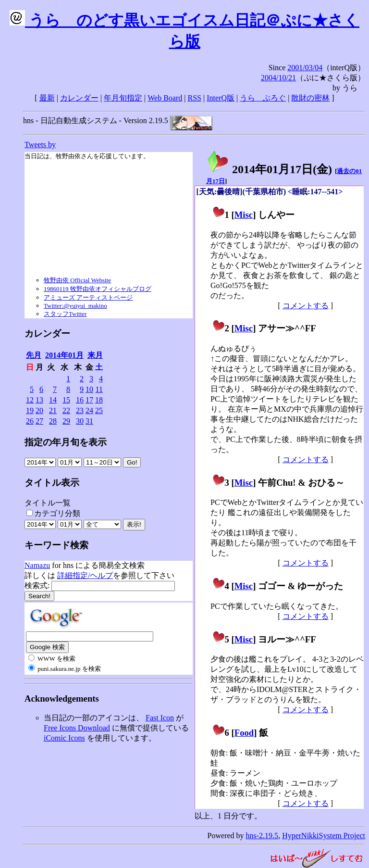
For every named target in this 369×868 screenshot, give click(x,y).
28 (53, 421)
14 (53, 400)
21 (53, 410)
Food (244, 733)
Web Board (165, 98)
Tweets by (40, 145)
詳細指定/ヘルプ (85, 575)
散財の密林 (310, 98)
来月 (95, 355)
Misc (244, 215)
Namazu (37, 565)
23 (80, 410)
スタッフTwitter (65, 314)
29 (66, 421)
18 (99, 400)
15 (66, 400)
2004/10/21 (278, 78)
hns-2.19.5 (262, 836)
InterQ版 (221, 98)
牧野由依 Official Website (77, 280)
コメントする (306, 306)
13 (39, 400)
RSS (195, 98)
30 (80, 421)
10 (89, 389)
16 (80, 400)
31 (89, 421)
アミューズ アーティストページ (88, 297)
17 (89, 400)
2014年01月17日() (269, 169)
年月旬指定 (123, 98)
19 (30, 410)
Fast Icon (160, 718)
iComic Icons (64, 738)
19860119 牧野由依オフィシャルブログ (98, 289)
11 (99, 389)
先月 (34, 355)
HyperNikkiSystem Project (324, 836)
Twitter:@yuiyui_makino (75, 306)
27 (39, 421)
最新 (47, 98)
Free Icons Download (77, 728)
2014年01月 (64, 355)
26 (30, 421)
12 (30, 400)
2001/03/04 (305, 68)
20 (39, 410)
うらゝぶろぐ (263, 98)
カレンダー (79, 98)
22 (66, 410)
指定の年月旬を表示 (66, 442)
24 (89, 410)
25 (99, 410)
